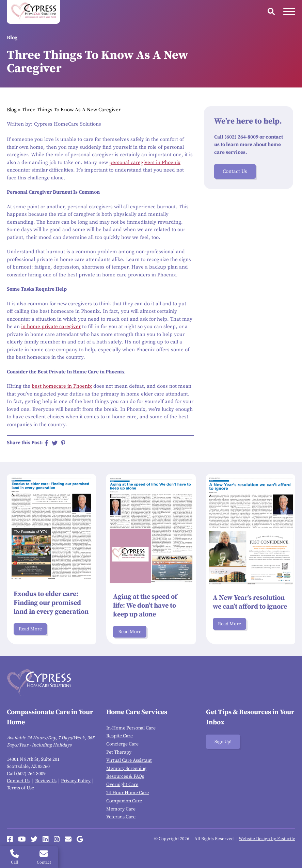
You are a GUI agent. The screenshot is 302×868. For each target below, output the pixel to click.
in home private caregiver (51, 327)
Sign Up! (223, 742)
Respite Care (120, 736)
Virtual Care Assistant (129, 760)
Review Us (46, 781)
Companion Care (124, 801)
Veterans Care (121, 817)
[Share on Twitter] (55, 443)
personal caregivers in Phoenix (145, 163)
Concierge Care (122, 744)
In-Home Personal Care (131, 728)
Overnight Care (122, 785)
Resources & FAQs (125, 776)
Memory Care (121, 809)
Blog (12, 110)
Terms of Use (20, 788)
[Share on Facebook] (46, 443)
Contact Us (235, 171)
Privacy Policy (76, 781)
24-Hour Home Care (128, 793)
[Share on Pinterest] (63, 443)
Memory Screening (126, 769)
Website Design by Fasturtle (267, 839)
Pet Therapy (119, 752)
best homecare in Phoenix (62, 386)
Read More (30, 629)
